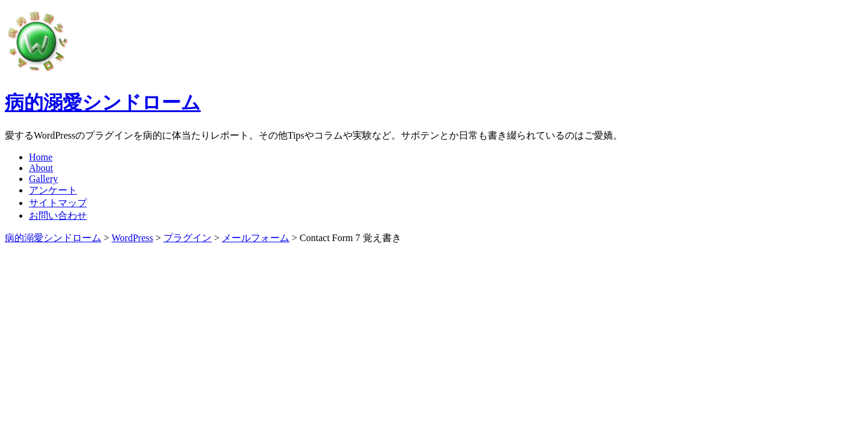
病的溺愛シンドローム (103, 102)
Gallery (43, 179)
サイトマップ (58, 203)
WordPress (132, 238)
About (41, 168)
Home (41, 157)
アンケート (53, 190)
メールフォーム (256, 238)
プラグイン (187, 238)
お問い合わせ (58, 215)
